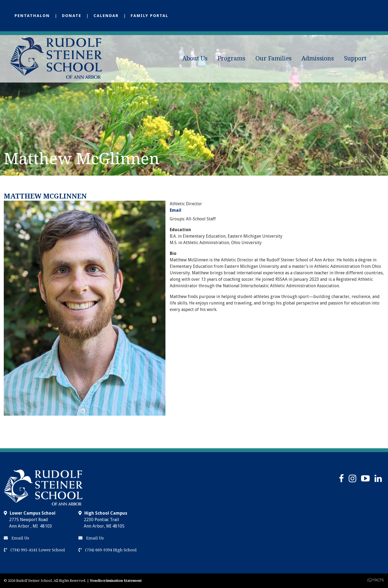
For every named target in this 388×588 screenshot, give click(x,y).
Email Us (16, 538)
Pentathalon (32, 16)
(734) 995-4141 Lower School (34, 550)
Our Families (273, 58)
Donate (72, 16)
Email (176, 210)
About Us (195, 58)
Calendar (106, 16)
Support (355, 58)
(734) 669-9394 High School (108, 550)
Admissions (318, 58)
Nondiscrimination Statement (116, 581)
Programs (231, 58)
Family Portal (150, 16)
